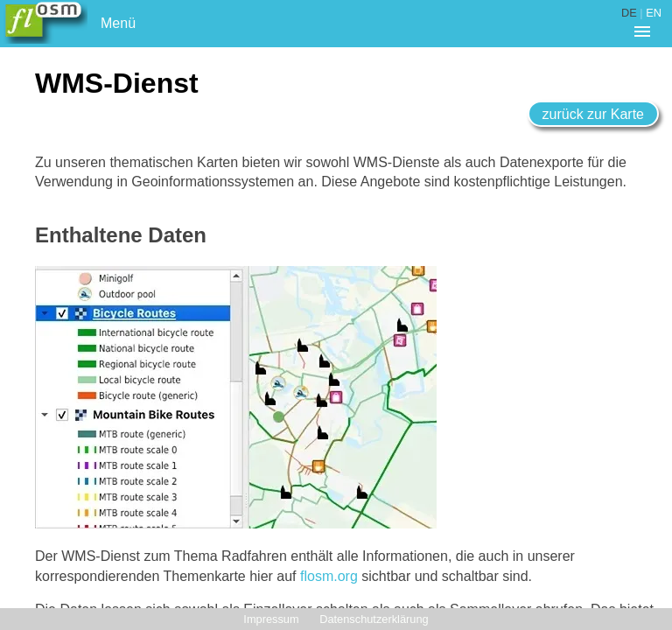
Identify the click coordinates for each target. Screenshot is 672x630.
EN (654, 13)
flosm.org (329, 576)
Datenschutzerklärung (374, 619)
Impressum (271, 619)
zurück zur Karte (593, 114)
